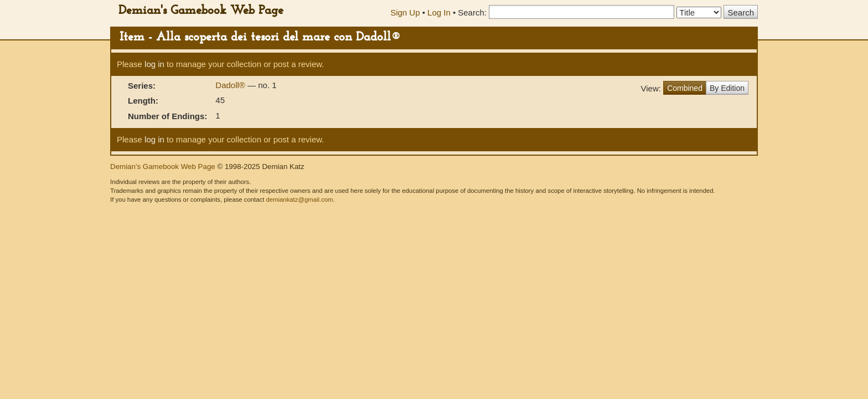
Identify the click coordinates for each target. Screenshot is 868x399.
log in (154, 64)
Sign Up (405, 12)
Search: (472, 12)
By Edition (727, 88)
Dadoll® (231, 85)
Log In (439, 12)
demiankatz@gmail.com (299, 199)
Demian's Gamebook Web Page (201, 11)
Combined (685, 88)
